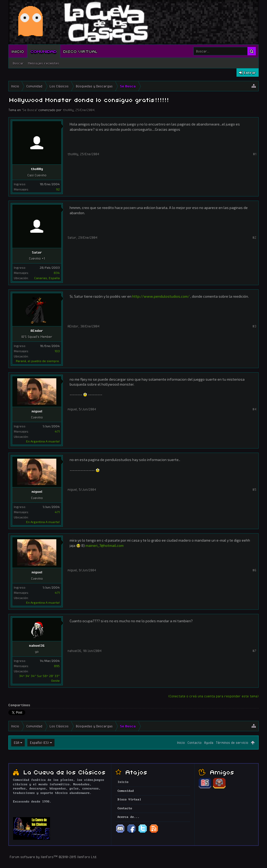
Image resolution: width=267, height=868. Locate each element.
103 (57, 351)
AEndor (37, 331)
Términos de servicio (232, 743)
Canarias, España (47, 278)
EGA (17, 743)
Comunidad (44, 51)
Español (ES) (40, 743)
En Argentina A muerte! (43, 441)
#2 (254, 237)
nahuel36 (37, 645)
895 (57, 666)
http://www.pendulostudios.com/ (161, 296)
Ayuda (209, 743)
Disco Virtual (81, 51)
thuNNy (68, 110)
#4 (254, 409)
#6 (254, 570)
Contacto (195, 743)
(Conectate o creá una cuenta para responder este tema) (213, 696)
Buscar (18, 63)
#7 (254, 651)
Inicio (18, 51)
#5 (254, 489)
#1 (255, 154)
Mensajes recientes (44, 63)
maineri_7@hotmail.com (105, 545)
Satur (37, 252)
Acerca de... (129, 817)
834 (57, 273)
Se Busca (30, 110)
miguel (37, 411)
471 (57, 431)
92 (58, 189)
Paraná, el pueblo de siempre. (38, 361)
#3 (254, 326)
